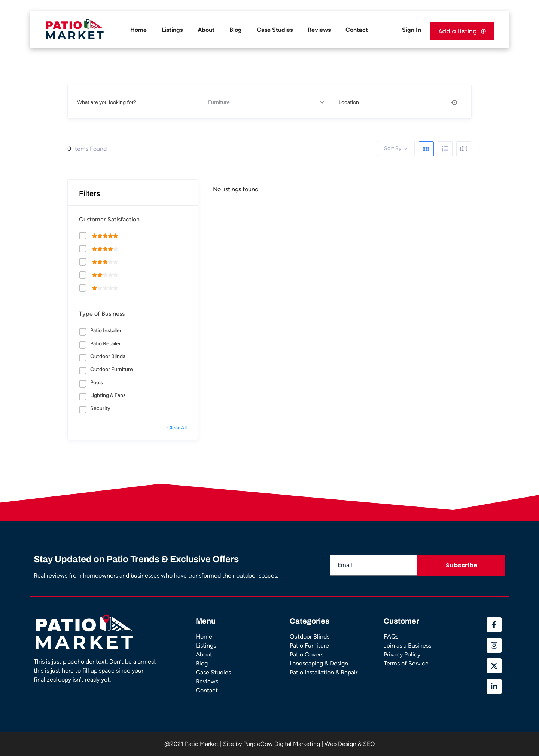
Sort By (393, 148)
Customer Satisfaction (109, 219)
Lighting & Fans (108, 395)
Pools (97, 382)
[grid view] (426, 149)
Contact (357, 30)
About (206, 30)
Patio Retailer (106, 344)
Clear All (177, 428)
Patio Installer (106, 330)
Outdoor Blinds (108, 356)
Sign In (412, 30)
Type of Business (102, 314)
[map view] (464, 149)
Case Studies (275, 30)
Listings (172, 30)
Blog (236, 30)
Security (100, 408)
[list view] (445, 149)
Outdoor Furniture (112, 369)
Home (138, 30)
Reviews (319, 30)
